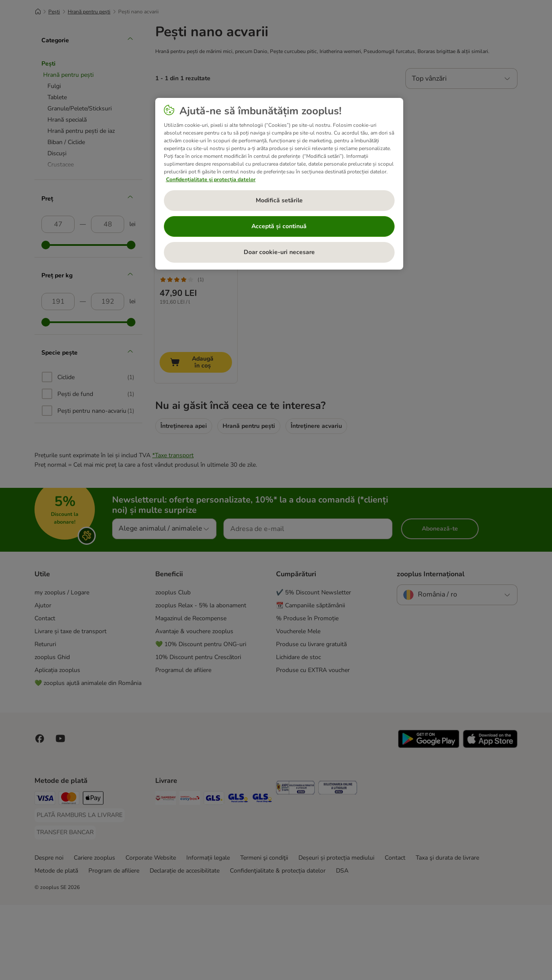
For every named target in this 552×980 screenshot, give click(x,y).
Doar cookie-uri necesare (279, 252)
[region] (279, 184)
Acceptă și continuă (279, 226)
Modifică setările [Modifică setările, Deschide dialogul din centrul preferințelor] (279, 200)
